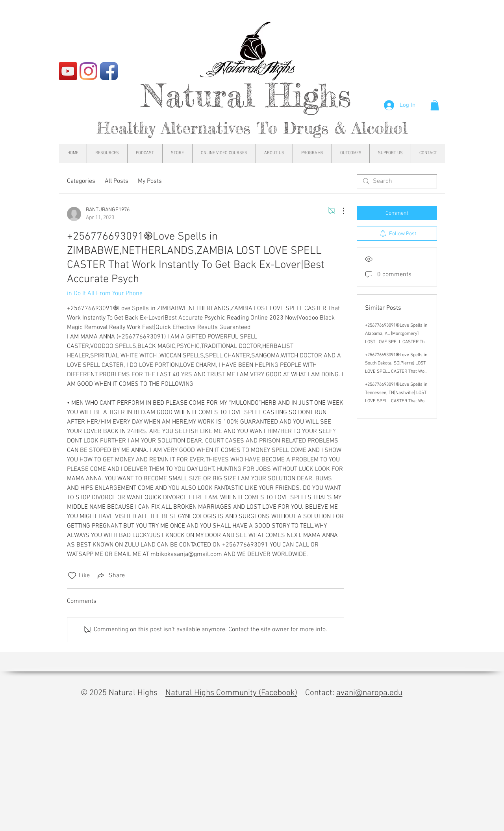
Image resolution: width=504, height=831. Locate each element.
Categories (81, 181)
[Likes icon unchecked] (72, 576)
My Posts (150, 181)
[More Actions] (339, 211)
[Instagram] (88, 71)
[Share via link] (110, 576)
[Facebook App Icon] (109, 71)
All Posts (117, 181)
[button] (435, 105)
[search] (397, 181)
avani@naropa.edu (369, 693)
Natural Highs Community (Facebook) (231, 693)
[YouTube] (68, 71)
